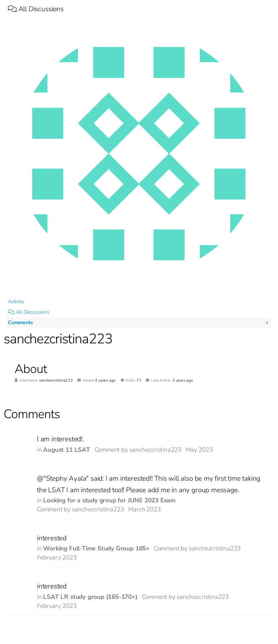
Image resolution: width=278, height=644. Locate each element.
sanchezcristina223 (156, 450)
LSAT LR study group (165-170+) (90, 597)
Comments (20, 323)
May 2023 (199, 450)
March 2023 (144, 509)
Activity (16, 302)
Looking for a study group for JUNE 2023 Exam (109, 500)
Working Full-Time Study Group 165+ (96, 548)
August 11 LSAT (66, 450)
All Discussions (36, 9)
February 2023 (57, 557)
